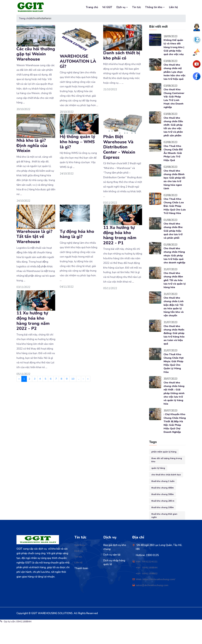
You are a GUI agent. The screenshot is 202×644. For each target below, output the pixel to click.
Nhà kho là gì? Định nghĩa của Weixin (32, 146)
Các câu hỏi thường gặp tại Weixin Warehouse (36, 54)
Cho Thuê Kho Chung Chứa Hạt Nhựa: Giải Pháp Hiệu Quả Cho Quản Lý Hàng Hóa (174, 379)
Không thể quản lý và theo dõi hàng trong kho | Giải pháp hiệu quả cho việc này (174, 47)
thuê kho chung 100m (163, 528)
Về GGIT (107, 7)
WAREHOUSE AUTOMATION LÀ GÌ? (78, 61)
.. (79, 379)
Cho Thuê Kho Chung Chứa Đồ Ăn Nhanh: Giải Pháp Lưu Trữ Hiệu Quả (173, 158)
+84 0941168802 (147, 594)
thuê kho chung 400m (163, 509)
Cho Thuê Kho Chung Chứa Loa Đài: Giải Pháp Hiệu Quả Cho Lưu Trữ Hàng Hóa (174, 214)
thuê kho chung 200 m (163, 522)
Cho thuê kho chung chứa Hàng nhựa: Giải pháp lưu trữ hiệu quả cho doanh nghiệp (174, 268)
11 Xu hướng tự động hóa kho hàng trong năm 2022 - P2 (33, 321)
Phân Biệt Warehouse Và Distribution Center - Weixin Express (119, 147)
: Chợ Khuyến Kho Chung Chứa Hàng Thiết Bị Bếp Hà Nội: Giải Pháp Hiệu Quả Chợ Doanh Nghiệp (175, 442)
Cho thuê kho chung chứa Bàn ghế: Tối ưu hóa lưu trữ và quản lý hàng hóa (174, 295)
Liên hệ (173, 7)
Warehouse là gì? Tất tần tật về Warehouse (34, 236)
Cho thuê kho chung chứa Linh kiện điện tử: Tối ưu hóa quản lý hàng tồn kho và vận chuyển (174, 322)
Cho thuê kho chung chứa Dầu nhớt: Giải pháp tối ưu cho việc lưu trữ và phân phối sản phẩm (174, 132)
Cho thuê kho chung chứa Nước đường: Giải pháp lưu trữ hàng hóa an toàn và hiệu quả (174, 350)
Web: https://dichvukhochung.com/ (156, 600)
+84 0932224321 (147, 582)
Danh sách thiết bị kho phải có (122, 56)
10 (73, 379)
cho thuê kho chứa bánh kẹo (166, 495)
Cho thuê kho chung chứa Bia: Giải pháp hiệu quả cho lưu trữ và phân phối (173, 241)
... (24, 103)
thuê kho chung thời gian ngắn (164, 536)
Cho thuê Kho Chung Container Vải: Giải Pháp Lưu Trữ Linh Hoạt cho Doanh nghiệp (174, 103)
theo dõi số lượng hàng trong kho (167, 481)
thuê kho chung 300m (163, 515)
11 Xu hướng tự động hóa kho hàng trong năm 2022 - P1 (120, 235)
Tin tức (137, 7)
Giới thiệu (80, 566)
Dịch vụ (122, 7)
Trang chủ (92, 7)
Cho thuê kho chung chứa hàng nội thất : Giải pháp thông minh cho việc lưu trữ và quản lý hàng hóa (174, 410)
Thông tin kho (155, 7)
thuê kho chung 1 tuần (163, 502)
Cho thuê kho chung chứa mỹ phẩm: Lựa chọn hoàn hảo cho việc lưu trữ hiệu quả (174, 74)
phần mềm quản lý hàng (164, 473)
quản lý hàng (158, 489)
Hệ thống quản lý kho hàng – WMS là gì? (77, 142)
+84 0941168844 (147, 588)
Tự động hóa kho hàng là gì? (77, 234)
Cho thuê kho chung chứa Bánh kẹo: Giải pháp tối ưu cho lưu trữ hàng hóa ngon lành (175, 185)
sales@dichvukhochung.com (153, 606)
